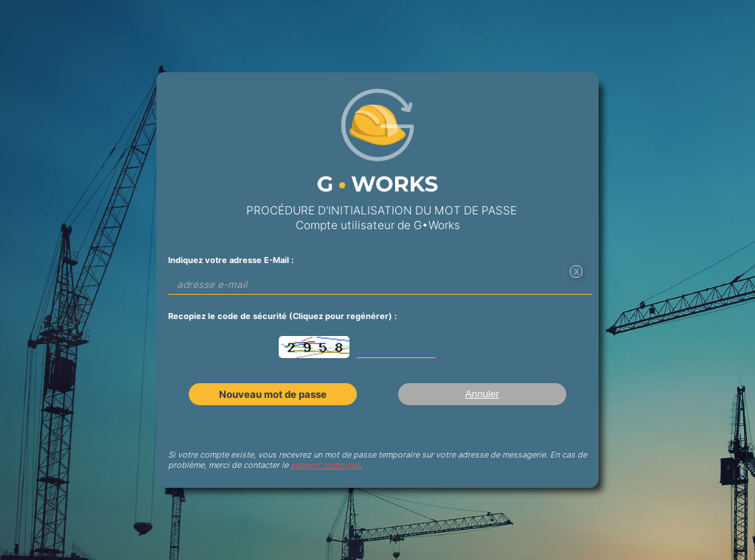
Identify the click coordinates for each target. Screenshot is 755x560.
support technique (325, 465)
